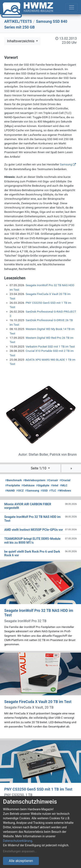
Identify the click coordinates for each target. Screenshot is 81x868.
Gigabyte (43, 485)
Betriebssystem (34, 480)
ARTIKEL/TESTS (18, 21)
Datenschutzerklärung (18, 841)
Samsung (66, 164)
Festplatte (13, 485)
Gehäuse (28, 485)
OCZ (20, 490)
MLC (63, 485)
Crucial (65, 480)
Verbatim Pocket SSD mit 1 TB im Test (50, 346)
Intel (54, 485)
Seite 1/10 (39, 468)
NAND (10, 490)
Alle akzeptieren (21, 861)
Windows (64, 490)
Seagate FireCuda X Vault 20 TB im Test (38, 702)
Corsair (52, 480)
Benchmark (13, 480)
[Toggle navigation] (72, 7)
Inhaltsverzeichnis (21, 41)
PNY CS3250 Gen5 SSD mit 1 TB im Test (38, 789)
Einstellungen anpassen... (20, 851)
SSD (44, 490)
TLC (53, 490)
